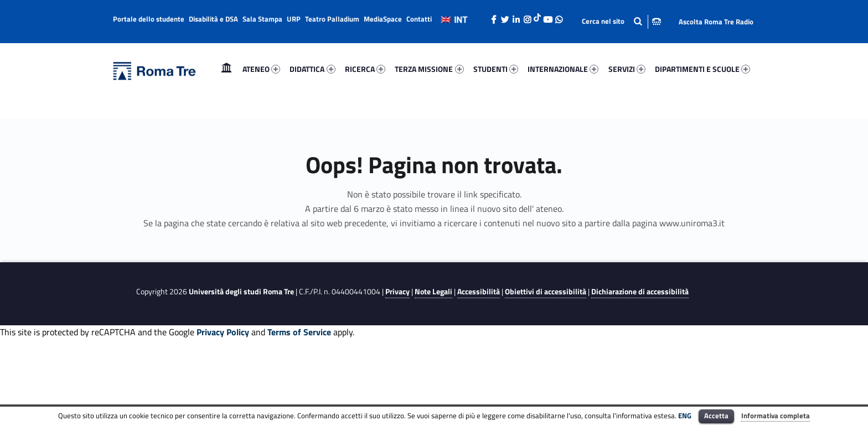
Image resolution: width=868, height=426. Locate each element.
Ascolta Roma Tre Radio (716, 22)
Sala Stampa (262, 19)
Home (226, 69)
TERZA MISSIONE (429, 69)
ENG (685, 415)
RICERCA (365, 69)
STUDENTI (496, 69)
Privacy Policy (223, 332)
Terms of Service (299, 332)
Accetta (716, 415)
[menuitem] (226, 69)
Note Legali (433, 292)
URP (294, 19)
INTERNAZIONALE (563, 69)
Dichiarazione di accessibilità (640, 292)
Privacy (397, 292)
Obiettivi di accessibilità (546, 292)
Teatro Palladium (332, 19)
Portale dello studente (149, 19)
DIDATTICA (312, 69)
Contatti (419, 19)
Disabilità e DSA (213, 19)
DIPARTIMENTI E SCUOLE (702, 69)
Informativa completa (776, 415)
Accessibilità (479, 292)
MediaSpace (383, 19)
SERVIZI (627, 69)
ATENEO (261, 69)
